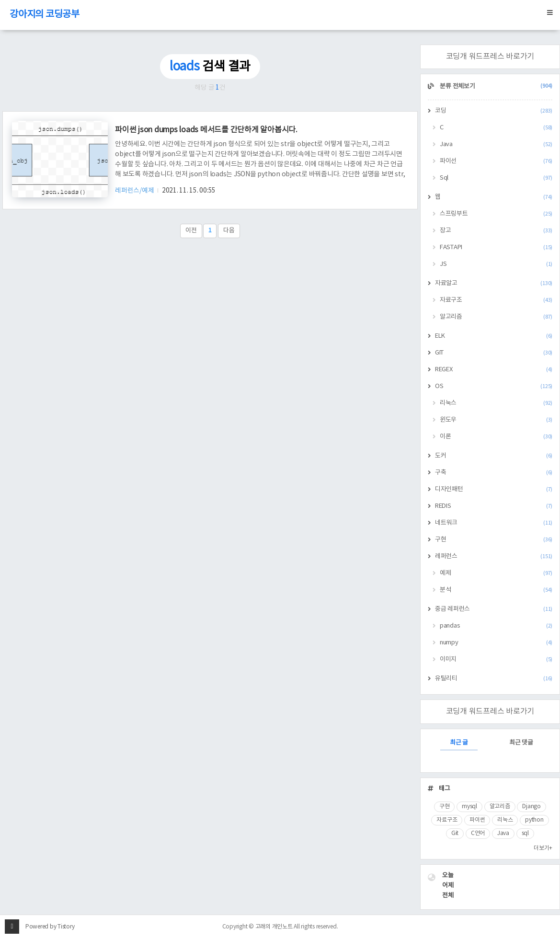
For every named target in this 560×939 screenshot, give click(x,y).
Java (496, 144)
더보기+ (543, 848)
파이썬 (477, 820)
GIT (494, 353)
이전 (191, 231)
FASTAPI (496, 247)
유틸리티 (494, 679)
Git (455, 833)
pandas (496, 626)
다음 (229, 231)
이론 (496, 437)
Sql (496, 178)
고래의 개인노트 (274, 927)
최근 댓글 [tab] (521, 743)
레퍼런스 (494, 556)
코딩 (494, 111)
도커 (494, 456)
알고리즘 (496, 317)
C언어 (478, 833)
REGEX (494, 370)
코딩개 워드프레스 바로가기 (490, 57)
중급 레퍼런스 (494, 609)
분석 (496, 590)
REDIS (494, 506)
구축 (494, 473)
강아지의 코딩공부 (45, 15)
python (534, 820)
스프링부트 (496, 214)
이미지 (496, 659)
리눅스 (496, 403)
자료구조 (496, 300)
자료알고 (494, 283)
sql (525, 833)
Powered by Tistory (50, 927)
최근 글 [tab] (459, 743)
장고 (496, 231)
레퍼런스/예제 (135, 191)
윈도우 (496, 420)
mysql (469, 807)
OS (494, 386)
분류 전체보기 (496, 86)
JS (496, 264)
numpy (496, 643)
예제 (496, 573)
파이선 (496, 161)
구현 (494, 540)
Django (531, 807)
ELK (494, 336)
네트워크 (494, 523)
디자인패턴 (494, 489)
